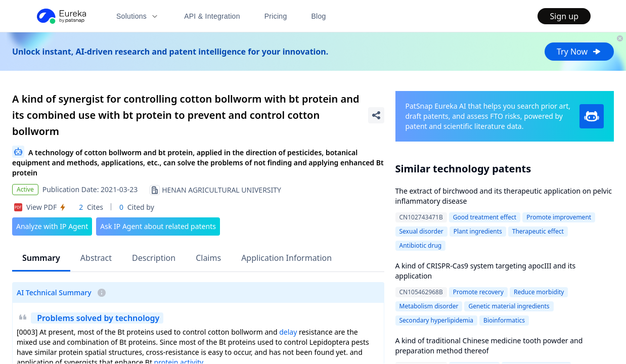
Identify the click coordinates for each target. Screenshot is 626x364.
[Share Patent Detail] (376, 115)
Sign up (564, 16)
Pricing (276, 16)
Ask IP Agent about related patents (158, 226)
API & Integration (212, 16)
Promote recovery (478, 292)
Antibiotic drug (421, 245)
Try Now (579, 52)
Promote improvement (559, 217)
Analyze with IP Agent (52, 226)
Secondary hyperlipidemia (437, 320)
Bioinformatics (504, 320)
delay (288, 332)
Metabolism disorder (429, 306)
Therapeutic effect (538, 231)
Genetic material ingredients (509, 306)
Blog (319, 16)
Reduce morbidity (539, 292)
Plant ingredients (478, 231)
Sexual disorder (421, 231)
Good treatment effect (485, 217)
